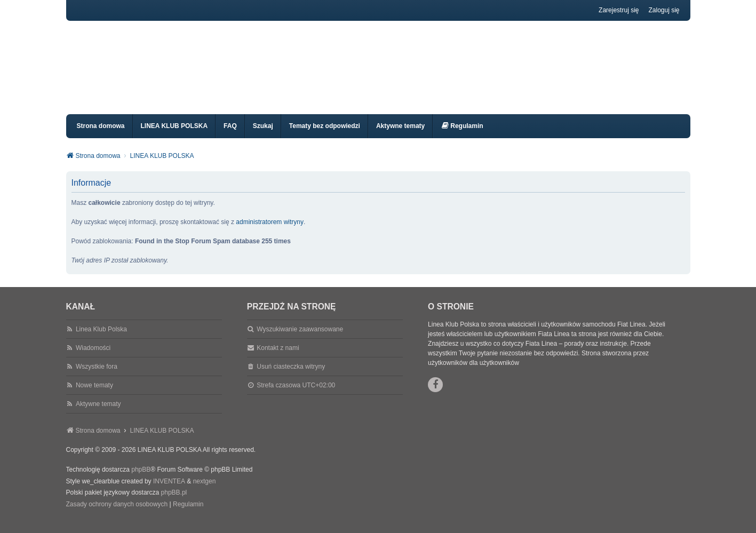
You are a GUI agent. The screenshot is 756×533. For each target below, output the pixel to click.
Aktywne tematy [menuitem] (400, 136)
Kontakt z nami (278, 357)
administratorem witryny (270, 232)
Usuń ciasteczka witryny (291, 376)
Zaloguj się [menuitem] (664, 10)
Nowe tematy (94, 395)
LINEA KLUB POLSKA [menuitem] (174, 136)
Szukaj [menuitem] (263, 136)
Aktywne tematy (98, 413)
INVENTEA (169, 491)
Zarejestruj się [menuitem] (619, 10)
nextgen (205, 491)
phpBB (141, 479)
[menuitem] (462, 136)
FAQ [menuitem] (230, 136)
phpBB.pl (174, 502)
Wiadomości (93, 357)
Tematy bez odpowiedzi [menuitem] (325, 136)
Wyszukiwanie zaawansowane (300, 339)
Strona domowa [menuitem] (101, 136)
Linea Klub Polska (101, 339)
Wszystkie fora (97, 376)
